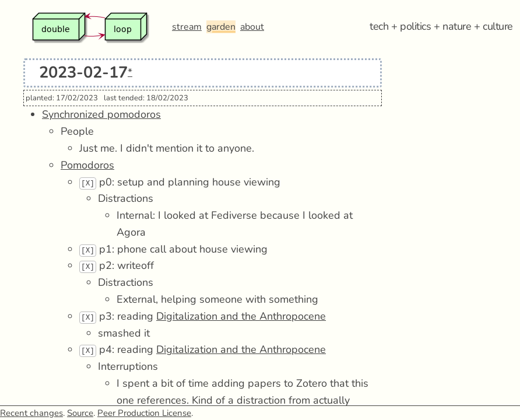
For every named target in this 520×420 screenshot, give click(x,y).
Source (80, 413)
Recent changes (31, 413)
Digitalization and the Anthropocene (241, 316)
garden (221, 27)
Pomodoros (87, 165)
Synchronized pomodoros (101, 114)
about (252, 27)
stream (187, 27)
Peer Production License (144, 413)
